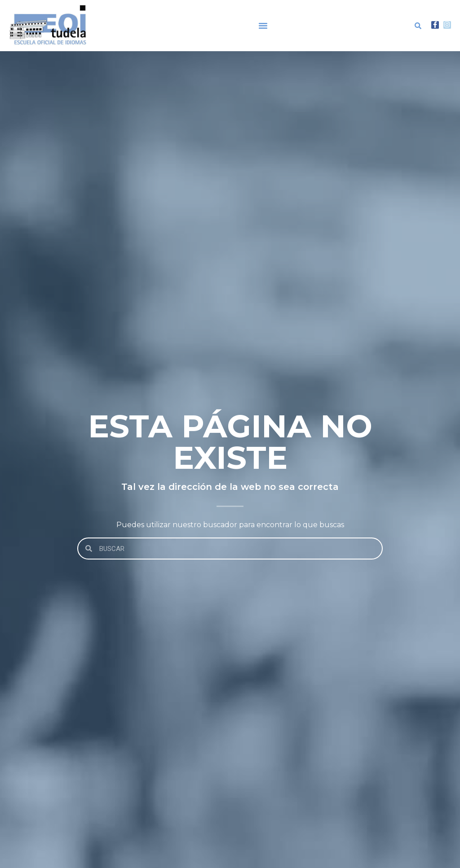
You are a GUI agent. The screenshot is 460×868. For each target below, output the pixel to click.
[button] (263, 26)
